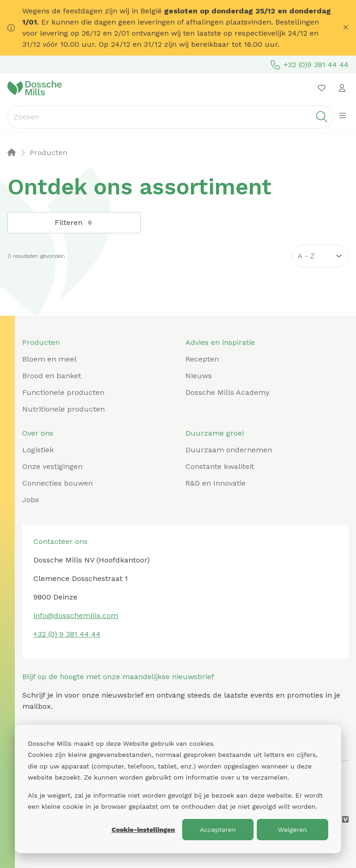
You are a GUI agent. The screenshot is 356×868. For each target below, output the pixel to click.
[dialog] (178, 789)
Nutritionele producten (64, 409)
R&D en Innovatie (216, 483)
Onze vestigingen (52, 466)
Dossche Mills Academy (227, 392)
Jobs (31, 500)
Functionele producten (63, 392)
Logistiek (38, 450)
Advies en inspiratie (220, 342)
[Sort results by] (320, 256)
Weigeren (293, 830)
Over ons (38, 433)
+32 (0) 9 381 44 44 (67, 634)
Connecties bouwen (57, 483)
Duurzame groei (215, 433)
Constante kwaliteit (220, 466)
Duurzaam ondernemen (229, 450)
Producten (41, 342)
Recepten (202, 359)
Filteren (74, 222)
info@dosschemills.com (76, 615)
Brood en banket (52, 376)
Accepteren (218, 830)
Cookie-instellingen (143, 830)
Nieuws (199, 376)
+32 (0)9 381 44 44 (310, 65)
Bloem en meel (49, 359)
